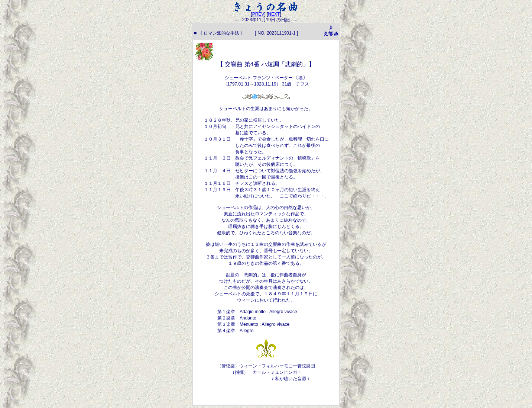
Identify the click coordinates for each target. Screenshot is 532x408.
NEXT (274, 14)
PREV (258, 14)
